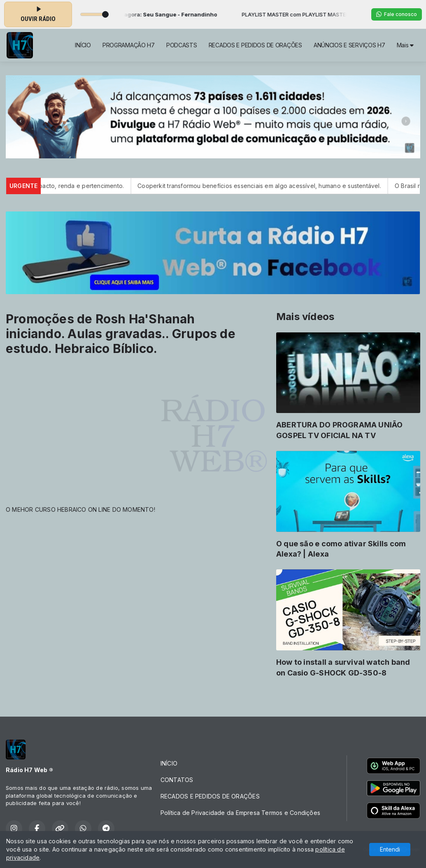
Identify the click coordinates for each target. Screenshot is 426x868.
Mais (405, 45)
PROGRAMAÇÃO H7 (129, 45)
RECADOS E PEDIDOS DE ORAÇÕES (255, 45)
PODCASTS (182, 45)
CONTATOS (177, 780)
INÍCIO (83, 45)
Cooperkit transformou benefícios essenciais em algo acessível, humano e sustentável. (269, 186)
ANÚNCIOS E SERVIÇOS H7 (349, 45)
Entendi (390, 849)
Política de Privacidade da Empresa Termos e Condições (240, 813)
